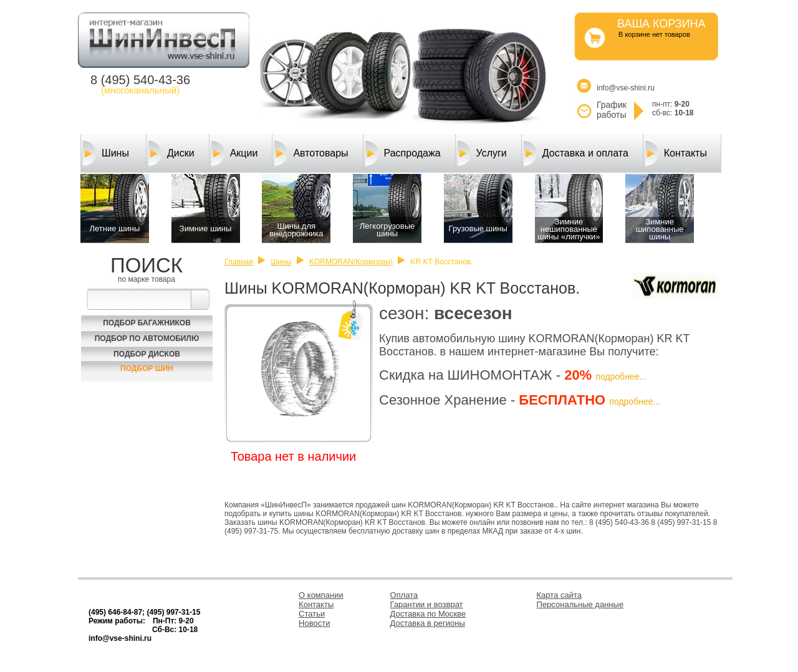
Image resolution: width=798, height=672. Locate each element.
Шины (106, 153)
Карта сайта (559, 595)
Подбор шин (147, 368)
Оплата (404, 595)
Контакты (676, 153)
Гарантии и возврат (427, 604)
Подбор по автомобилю (147, 338)
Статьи (312, 614)
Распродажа (403, 153)
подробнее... (621, 377)
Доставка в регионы (428, 623)
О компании (321, 595)
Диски (171, 153)
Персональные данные (580, 604)
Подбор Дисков (147, 354)
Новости (314, 623)
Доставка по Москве (428, 614)
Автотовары (311, 153)
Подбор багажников (147, 323)
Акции (235, 153)
